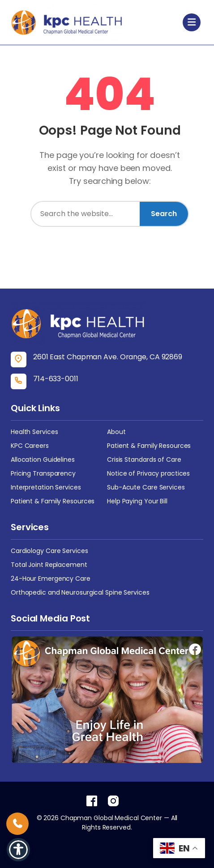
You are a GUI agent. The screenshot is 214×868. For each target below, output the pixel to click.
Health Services (34, 432)
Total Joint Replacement (49, 565)
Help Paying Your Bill (137, 501)
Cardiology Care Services (49, 551)
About (116, 432)
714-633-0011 (56, 379)
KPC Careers (30, 446)
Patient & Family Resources (149, 446)
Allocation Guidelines (43, 460)
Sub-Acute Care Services (146, 487)
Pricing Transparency (43, 473)
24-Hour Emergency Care (51, 579)
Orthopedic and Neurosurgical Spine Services (80, 592)
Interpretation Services (46, 487)
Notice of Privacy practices (148, 473)
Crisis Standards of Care (144, 460)
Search (164, 214)
